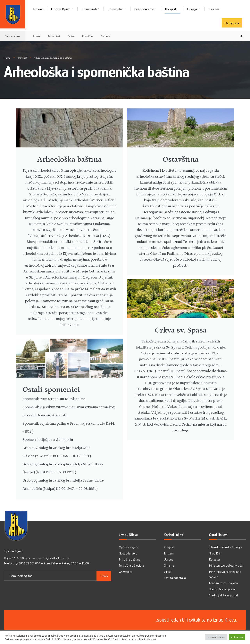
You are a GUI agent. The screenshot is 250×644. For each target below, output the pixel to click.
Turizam (214, 9)
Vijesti (168, 572)
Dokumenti (89, 9)
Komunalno (116, 9)
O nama (37, 36)
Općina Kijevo (61, 9)
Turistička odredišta (131, 566)
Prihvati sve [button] (237, 637)
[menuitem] (62, 8)
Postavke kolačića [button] (216, 637)
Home (7, 58)
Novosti (39, 9)
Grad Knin (215, 554)
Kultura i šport (54, 36)
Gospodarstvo (144, 9)
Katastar (215, 560)
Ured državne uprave (222, 590)
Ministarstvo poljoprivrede (226, 566)
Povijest (171, 9)
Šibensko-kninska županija (225, 548)
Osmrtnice (232, 23)
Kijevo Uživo (87, 36)
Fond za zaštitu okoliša (223, 584)
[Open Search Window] (241, 36)
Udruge (192, 9)
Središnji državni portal (223, 596)
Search (104, 576)
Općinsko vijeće (129, 548)
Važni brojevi (106, 36)
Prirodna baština (130, 560)
